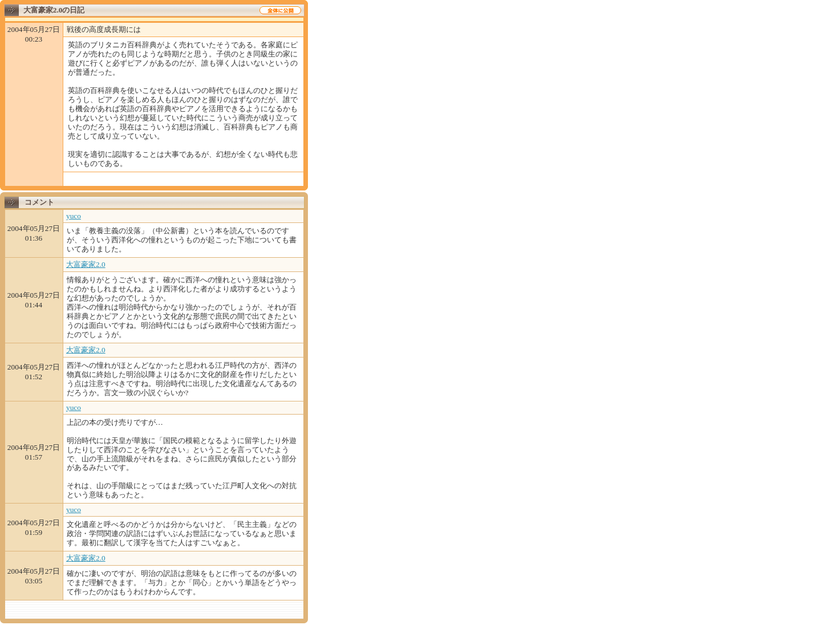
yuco (74, 216)
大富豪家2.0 (86, 264)
